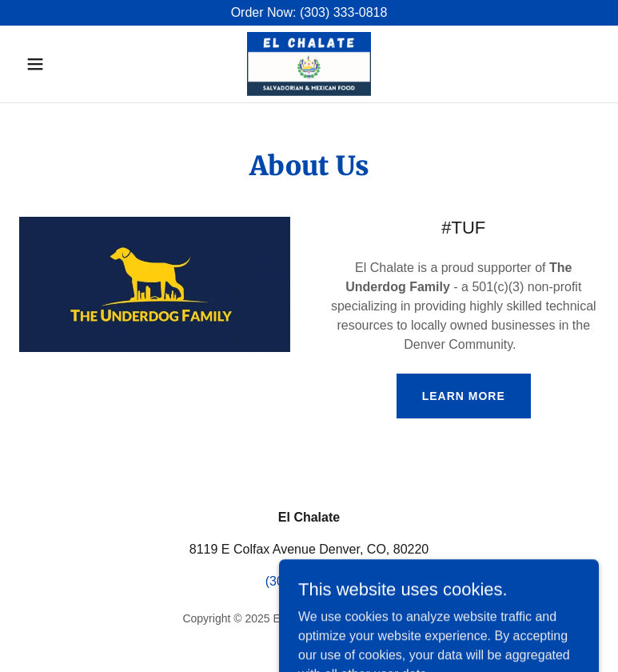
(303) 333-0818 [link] (309, 581)
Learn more (464, 396)
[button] (63, 64)
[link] (309, 64)
